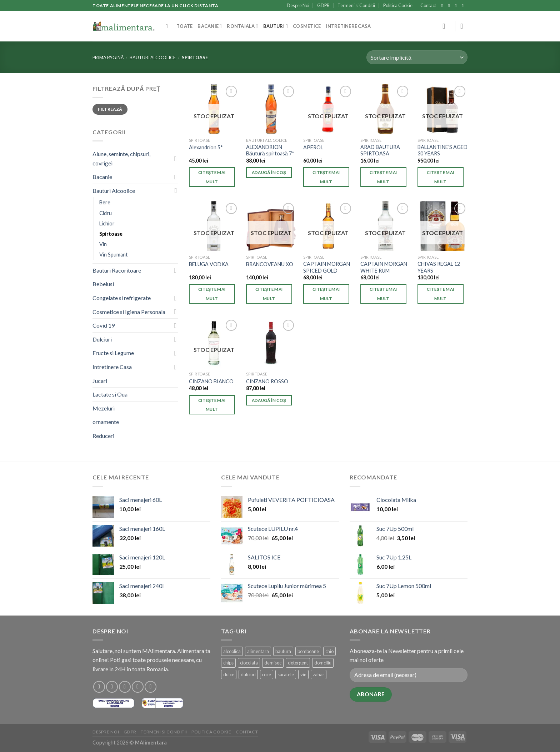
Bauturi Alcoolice (153, 58)
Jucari (100, 381)
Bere (105, 202)
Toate (184, 26)
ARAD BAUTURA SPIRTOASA (380, 150)
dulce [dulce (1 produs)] (229, 674)
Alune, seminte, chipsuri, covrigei (121, 158)
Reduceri (103, 436)
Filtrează (110, 109)
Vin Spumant (114, 255)
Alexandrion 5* (206, 147)
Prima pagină (108, 58)
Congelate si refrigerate (122, 298)
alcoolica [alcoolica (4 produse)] (232, 651)
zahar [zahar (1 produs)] (319, 674)
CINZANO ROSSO (267, 381)
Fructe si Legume (113, 353)
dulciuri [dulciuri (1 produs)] (248, 674)
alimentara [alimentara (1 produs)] (258, 651)
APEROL (313, 147)
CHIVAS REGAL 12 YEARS (439, 267)
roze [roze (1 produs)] (267, 674)
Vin (103, 244)
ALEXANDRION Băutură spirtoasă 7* (270, 150)
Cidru (106, 213)
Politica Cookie (398, 5)
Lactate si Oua (110, 394)
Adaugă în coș (269, 172)
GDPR (323, 5)
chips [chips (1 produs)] (228, 663)
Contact (428, 5)
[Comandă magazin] (417, 57)
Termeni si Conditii (356, 5)
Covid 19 (104, 325)
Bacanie (210, 26)
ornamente (106, 422)
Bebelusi (103, 284)
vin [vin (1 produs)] (303, 674)
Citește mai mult (212, 177)
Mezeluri (104, 408)
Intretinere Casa (348, 26)
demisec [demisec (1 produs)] (273, 663)
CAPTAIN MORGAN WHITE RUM (384, 267)
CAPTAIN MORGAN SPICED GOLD (327, 267)
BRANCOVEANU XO (270, 264)
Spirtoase (111, 234)
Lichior (107, 223)
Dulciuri (102, 339)
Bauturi (276, 26)
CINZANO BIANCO (211, 381)
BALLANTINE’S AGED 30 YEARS (442, 150)
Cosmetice (307, 26)
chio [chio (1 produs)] (329, 651)
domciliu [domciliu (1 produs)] (323, 663)
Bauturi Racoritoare (117, 270)
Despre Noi (298, 5)
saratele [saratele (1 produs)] (286, 674)
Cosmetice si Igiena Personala (129, 312)
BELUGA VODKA (209, 264)
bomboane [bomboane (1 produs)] (308, 651)
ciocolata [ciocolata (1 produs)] (249, 663)
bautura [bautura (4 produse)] (283, 651)
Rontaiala (242, 26)
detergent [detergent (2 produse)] (298, 663)
